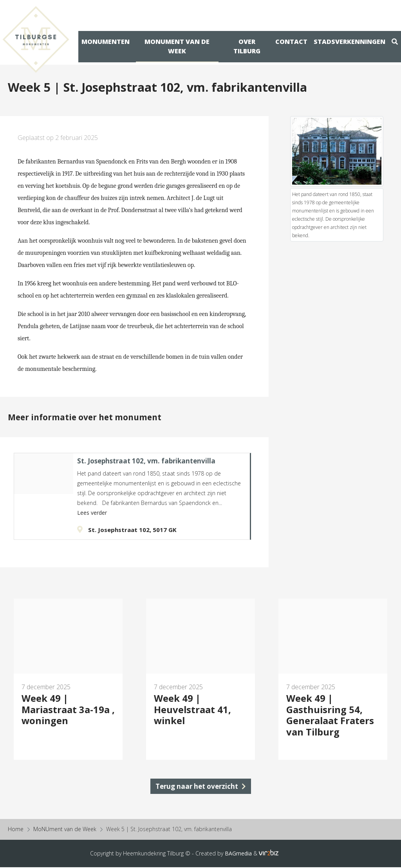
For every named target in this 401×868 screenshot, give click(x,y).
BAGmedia (238, 854)
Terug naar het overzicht (201, 787)
